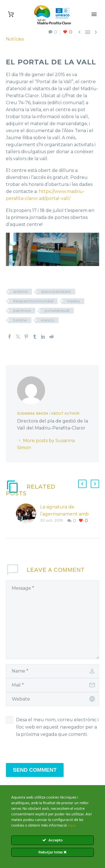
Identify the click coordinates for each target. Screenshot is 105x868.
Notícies (15, 39)
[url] (53, 699)
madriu (73, 301)
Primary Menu (94, 14)
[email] (53, 685)
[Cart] (11, 14)
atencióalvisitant (56, 291)
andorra (20, 291)
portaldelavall (57, 311)
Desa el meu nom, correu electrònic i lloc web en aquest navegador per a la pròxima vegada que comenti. (57, 727)
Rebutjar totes (53, 852)
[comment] (53, 620)
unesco (47, 320)
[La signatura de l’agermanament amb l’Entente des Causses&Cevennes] (28, 514)
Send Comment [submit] (35, 770)
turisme (20, 320)
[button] (82, 484)
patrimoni (22, 311)
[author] (53, 671)
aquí (71, 826)
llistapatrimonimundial (33, 301)
